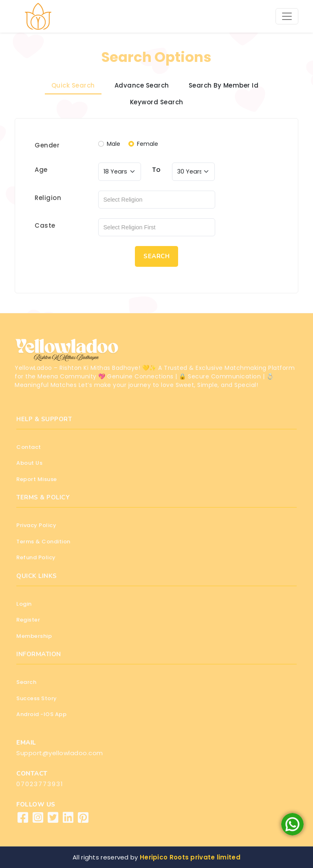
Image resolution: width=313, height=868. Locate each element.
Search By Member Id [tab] (224, 85)
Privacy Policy (36, 525)
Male (114, 144)
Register (28, 620)
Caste (45, 225)
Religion (48, 198)
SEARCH (156, 256)
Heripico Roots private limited (190, 857)
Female (148, 144)
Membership (34, 636)
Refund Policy (36, 557)
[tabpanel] (156, 206)
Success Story (37, 698)
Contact (29, 447)
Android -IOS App (41, 714)
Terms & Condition (43, 542)
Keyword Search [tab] (157, 102)
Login (24, 604)
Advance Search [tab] (142, 85)
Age (41, 170)
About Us (29, 463)
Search (26, 682)
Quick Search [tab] (73, 85)
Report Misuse (37, 479)
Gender (47, 145)
